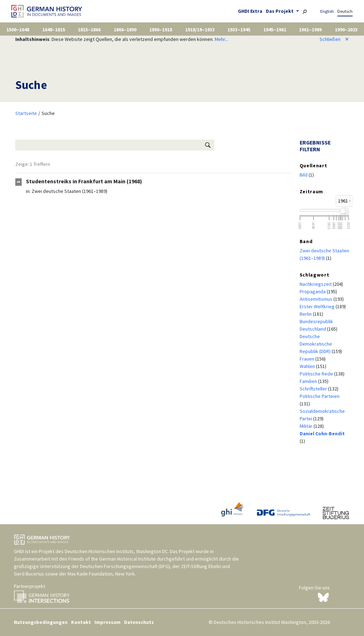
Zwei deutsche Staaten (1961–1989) (69, 191)
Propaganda (313, 291)
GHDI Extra (250, 11)
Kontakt (81, 622)
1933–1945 (239, 30)
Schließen (334, 39)
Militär (307, 426)
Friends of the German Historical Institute (112, 559)
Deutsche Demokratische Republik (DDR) (316, 344)
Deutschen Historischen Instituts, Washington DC (116, 551)
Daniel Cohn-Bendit (322, 433)
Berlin (306, 314)
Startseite (26, 113)
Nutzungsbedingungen (41, 622)
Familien (309, 381)
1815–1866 (89, 30)
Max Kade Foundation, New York (101, 574)
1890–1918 (161, 30)
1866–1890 (125, 30)
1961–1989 (310, 30)
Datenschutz (139, 622)
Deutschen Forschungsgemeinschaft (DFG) (125, 566)
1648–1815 (54, 30)
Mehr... (221, 39)
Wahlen (308, 366)
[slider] (343, 211)
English (327, 11)
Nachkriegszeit (316, 284)
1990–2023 (346, 30)
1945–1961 (275, 30)
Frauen (307, 359)
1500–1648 (18, 30)
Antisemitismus (317, 299)
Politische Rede (317, 374)
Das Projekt (280, 11)
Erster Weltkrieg (318, 306)
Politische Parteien (320, 396)
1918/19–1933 (200, 30)
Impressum (108, 622)
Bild (304, 175)
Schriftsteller (314, 389)
